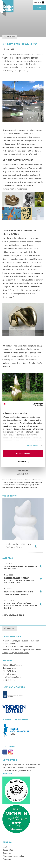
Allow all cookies (23, 453)
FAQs (5, 847)
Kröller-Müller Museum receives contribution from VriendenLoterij (21, 579)
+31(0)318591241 (9, 680)
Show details (33, 446)
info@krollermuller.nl (11, 677)
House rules (8, 850)
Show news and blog (13, 615)
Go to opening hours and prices (16, 653)
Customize (23, 462)
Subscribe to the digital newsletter (17, 770)
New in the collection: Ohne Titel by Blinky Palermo (21, 591)
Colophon (7, 859)
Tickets (39, 7)
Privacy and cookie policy (13, 856)
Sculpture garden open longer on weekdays (21, 566)
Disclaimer (7, 853)
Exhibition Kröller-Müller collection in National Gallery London (21, 604)
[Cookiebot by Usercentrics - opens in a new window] (33, 404)
